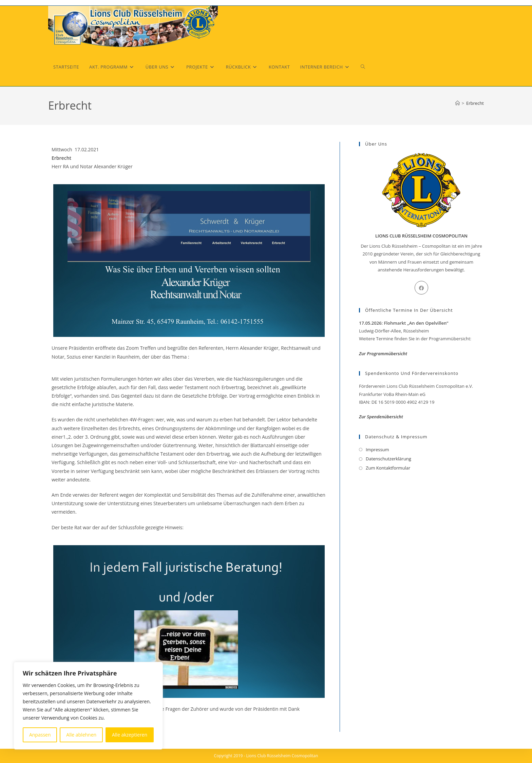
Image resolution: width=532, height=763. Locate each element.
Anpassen (40, 735)
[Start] (458, 103)
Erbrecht (475, 103)
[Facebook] (421, 288)
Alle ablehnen (81, 735)
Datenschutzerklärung (388, 459)
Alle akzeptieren (130, 735)
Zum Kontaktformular (388, 468)
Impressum (377, 450)
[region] (88, 706)
